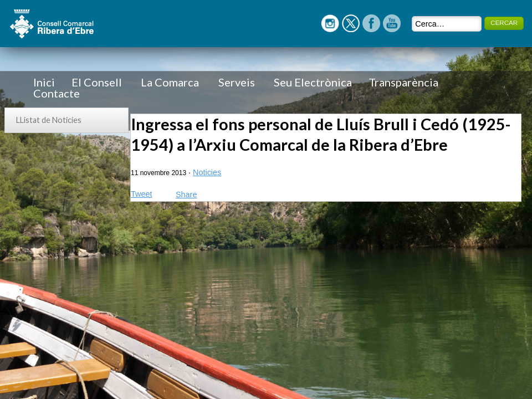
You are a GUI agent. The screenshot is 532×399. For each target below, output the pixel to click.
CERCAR (504, 23)
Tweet (141, 194)
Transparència (403, 82)
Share (186, 195)
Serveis (237, 82)
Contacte (57, 93)
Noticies (207, 172)
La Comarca (170, 82)
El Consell (97, 82)
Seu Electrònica (313, 82)
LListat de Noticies (49, 120)
